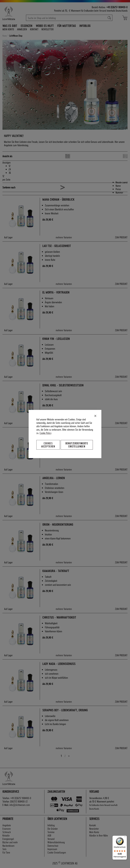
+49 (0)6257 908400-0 (21, 798)
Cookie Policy (45, 433)
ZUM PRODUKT (121, 237)
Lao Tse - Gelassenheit (57, 246)
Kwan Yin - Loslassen (56, 339)
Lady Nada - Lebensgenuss (59, 664)
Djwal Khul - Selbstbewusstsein (63, 385)
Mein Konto (8, 29)
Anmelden (22, 29)
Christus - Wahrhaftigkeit (59, 617)
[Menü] (125, 838)
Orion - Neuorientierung (58, 524)
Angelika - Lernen (54, 478)
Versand (103, 10)
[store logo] (13, 13)
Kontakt (34, 29)
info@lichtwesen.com (20, 805)
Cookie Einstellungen (57, 852)
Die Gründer (53, 829)
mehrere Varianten (64, 237)
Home (5, 36)
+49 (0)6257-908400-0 (117, 7)
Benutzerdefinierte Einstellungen (77, 445)
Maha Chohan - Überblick (58, 199)
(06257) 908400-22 (19, 801)
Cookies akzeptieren (48, 445)
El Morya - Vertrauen (56, 292)
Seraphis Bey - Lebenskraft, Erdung (65, 710)
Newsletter (48, 29)
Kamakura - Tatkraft (56, 571)
